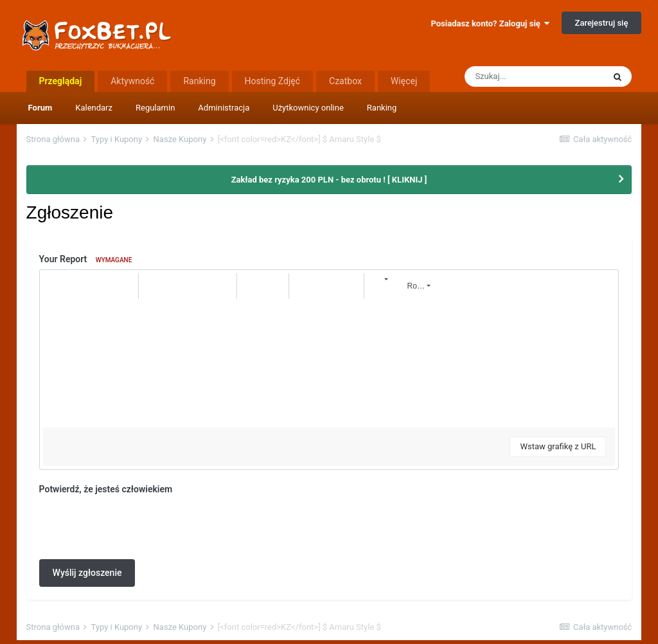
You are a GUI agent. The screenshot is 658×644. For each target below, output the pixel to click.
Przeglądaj (61, 81)
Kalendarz (94, 108)
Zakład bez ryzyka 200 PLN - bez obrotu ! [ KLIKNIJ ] (329, 180)
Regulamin (155, 108)
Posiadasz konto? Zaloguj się (490, 23)
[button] (55, 286)
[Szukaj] (534, 76)
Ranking (382, 108)
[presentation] (137, 524)
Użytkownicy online (308, 108)
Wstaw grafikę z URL (558, 446)
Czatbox (345, 81)
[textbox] (329, 363)
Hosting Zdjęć (273, 81)
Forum (40, 108)
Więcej (404, 81)
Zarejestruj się (602, 23)
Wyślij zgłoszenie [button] (87, 573)
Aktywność (132, 81)
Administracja (224, 108)
